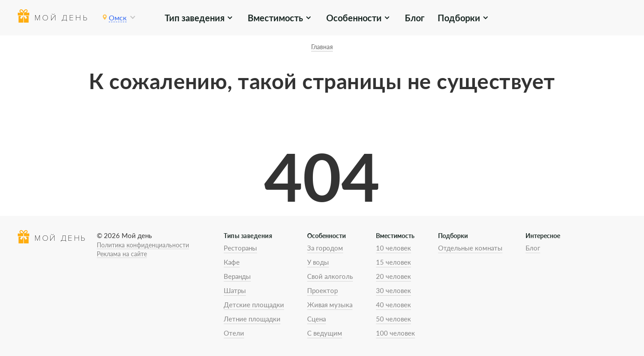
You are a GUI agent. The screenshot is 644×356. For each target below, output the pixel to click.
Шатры (235, 290)
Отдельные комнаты (470, 248)
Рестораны (240, 248)
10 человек (393, 248)
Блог (415, 18)
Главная (322, 47)
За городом (325, 248)
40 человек (393, 305)
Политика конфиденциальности (143, 245)
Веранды (237, 276)
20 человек (393, 276)
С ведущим (325, 333)
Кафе (232, 262)
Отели (234, 333)
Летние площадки (252, 319)
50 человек (393, 319)
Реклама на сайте (122, 254)
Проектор (322, 290)
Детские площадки (254, 305)
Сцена (316, 319)
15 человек (393, 262)
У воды (318, 262)
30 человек (393, 290)
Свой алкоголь (330, 276)
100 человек (395, 333)
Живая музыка (330, 305)
